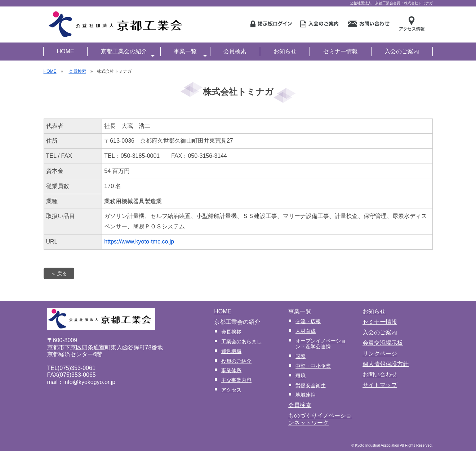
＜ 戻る (59, 273)
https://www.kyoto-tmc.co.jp (139, 242)
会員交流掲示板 (383, 343)
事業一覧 (190, 52)
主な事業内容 (236, 380)
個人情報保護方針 (386, 364)
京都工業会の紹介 (128, 52)
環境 (301, 376)
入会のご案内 (402, 51)
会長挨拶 (231, 332)
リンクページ (380, 354)
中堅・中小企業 (313, 366)
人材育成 (306, 331)
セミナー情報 (341, 51)
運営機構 (231, 351)
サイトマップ (380, 385)
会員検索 (235, 51)
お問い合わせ (380, 374)
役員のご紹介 (236, 361)
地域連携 (306, 395)
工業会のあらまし (241, 341)
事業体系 (231, 370)
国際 (301, 356)
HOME (66, 51)
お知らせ (285, 51)
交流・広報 (308, 321)
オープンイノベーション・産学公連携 (321, 344)
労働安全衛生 (311, 385)
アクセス (231, 390)
